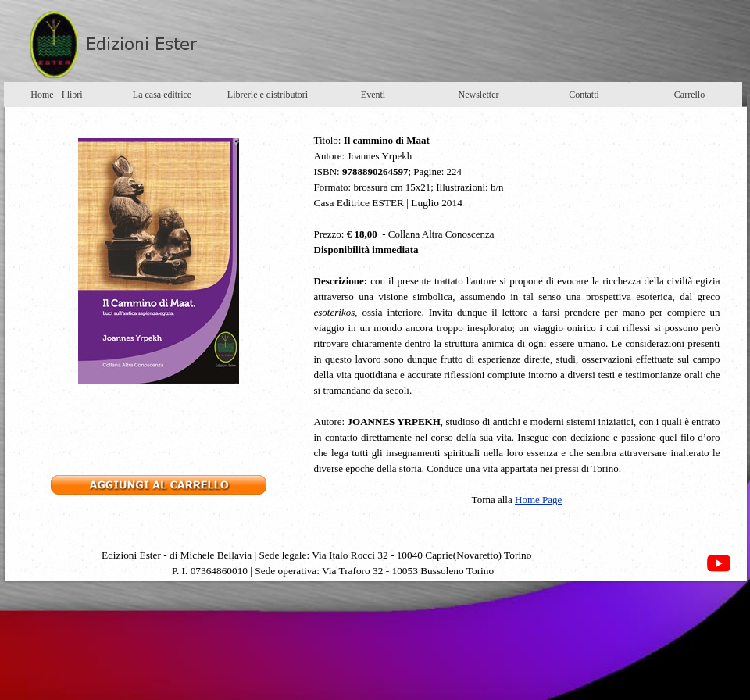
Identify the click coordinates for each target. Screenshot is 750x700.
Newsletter (479, 95)
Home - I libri (56, 95)
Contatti (584, 95)
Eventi (373, 95)
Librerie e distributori (268, 95)
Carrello (689, 95)
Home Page (538, 500)
